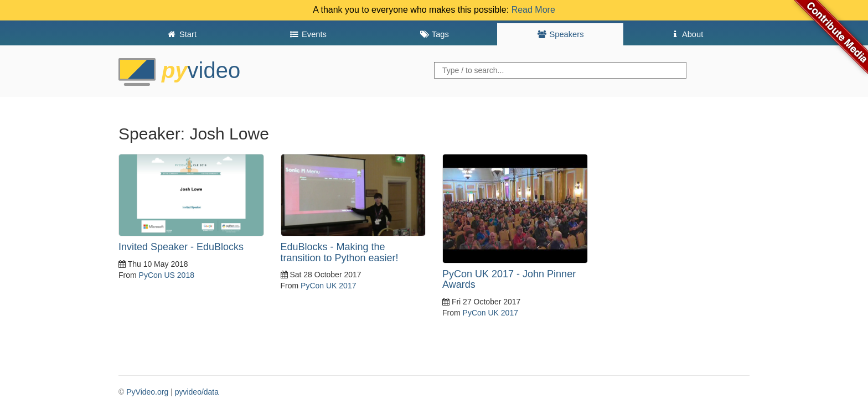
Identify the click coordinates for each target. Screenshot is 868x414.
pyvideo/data (197, 392)
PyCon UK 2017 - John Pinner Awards (509, 280)
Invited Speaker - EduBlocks (181, 247)
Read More (533, 10)
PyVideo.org (147, 392)
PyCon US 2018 (167, 275)
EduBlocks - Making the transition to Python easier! (340, 252)
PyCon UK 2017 (328, 286)
